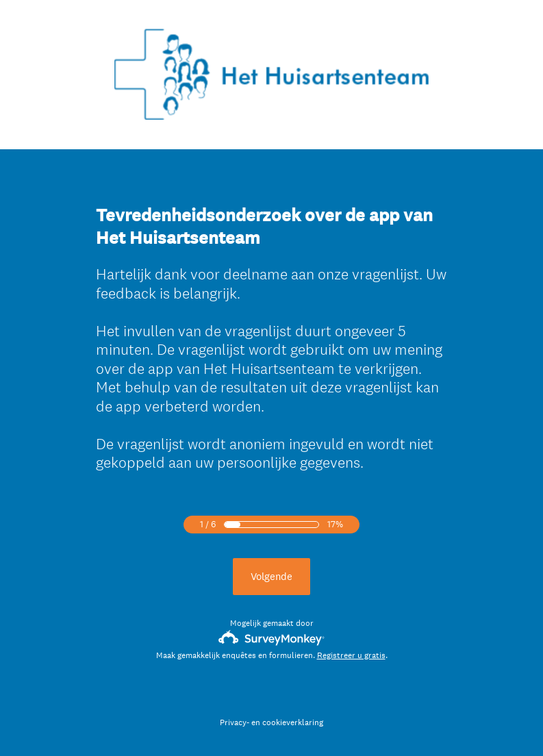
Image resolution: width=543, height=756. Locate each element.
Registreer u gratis (351, 655)
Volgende (271, 576)
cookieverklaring (293, 722)
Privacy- (235, 722)
